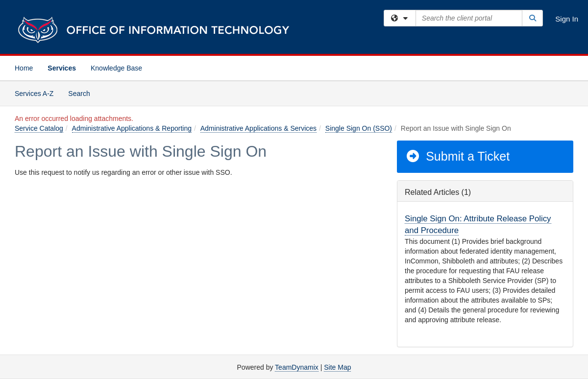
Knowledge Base (116, 68)
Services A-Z (34, 94)
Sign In (567, 19)
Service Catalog (39, 128)
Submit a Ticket (457, 156)
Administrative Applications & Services (258, 128)
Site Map (337, 367)
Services (62, 68)
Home (24, 68)
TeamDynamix (297, 367)
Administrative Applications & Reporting (132, 128)
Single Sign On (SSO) (359, 128)
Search (83, 93)
